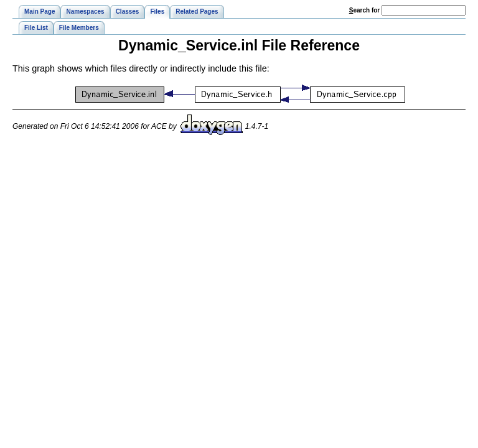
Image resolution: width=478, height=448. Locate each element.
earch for (364, 10)
